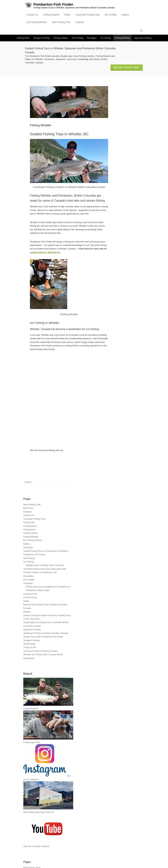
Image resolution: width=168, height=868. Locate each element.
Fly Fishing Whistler (37, 22)
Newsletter (28, 576)
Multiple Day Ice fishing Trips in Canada (45, 565)
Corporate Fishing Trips (88, 15)
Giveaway (28, 547)
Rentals (27, 612)
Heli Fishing (77, 38)
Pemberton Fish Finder (53, 4)
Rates (67, 15)
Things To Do (30, 648)
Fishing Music (30, 526)
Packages (92, 38)
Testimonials (29, 644)
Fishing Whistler (122, 38)
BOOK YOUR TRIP (127, 67)
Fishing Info (29, 522)
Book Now (28, 508)
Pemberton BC (30, 594)
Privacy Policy (30, 597)
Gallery (125, 15)
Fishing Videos (61, 38)
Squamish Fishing (143, 38)
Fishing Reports (51, 15)
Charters (80, 22)
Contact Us (32, 15)
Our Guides (111, 15)
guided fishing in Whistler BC (45, 252)
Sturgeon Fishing (42, 38)
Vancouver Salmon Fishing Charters (41, 651)
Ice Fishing (106, 38)
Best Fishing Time (61, 22)
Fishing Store (23, 38)
